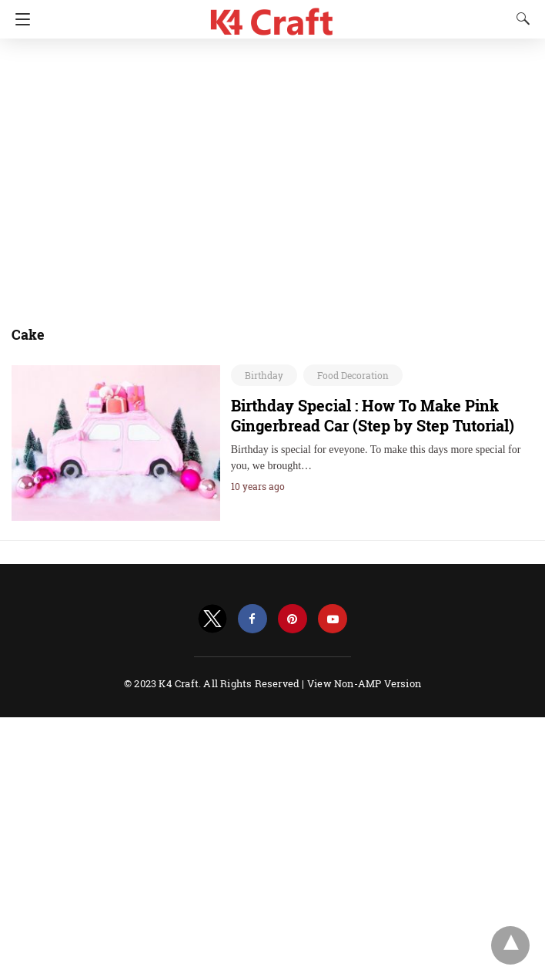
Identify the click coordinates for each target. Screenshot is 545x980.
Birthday (264, 375)
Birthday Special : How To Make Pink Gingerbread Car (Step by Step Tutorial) (373, 415)
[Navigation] (19, 19)
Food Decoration (353, 375)
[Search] (520, 18)
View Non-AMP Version (364, 683)
